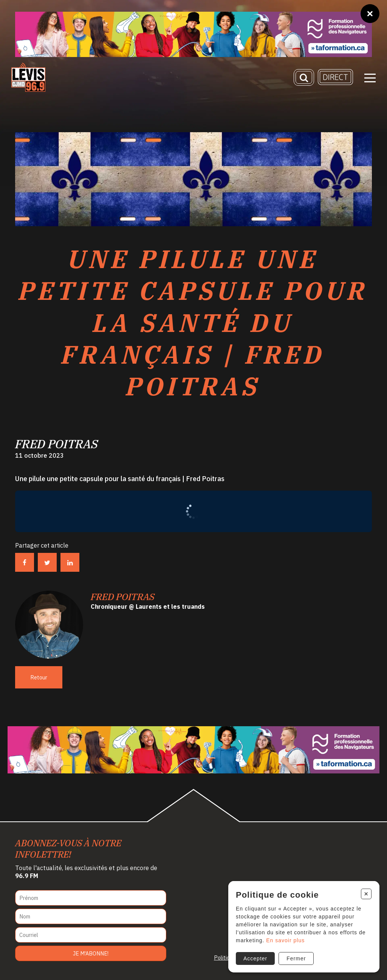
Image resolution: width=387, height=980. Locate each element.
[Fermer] (370, 14)
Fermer (296, 958)
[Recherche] (304, 77)
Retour (39, 677)
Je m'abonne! (91, 953)
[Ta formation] (193, 34)
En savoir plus (285, 940)
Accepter (255, 958)
